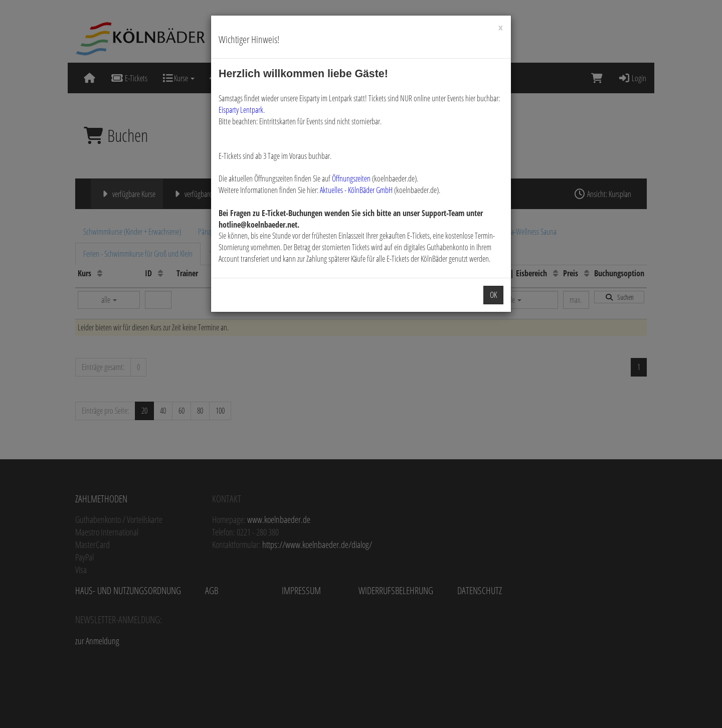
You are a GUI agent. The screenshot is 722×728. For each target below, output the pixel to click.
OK (493, 295)
